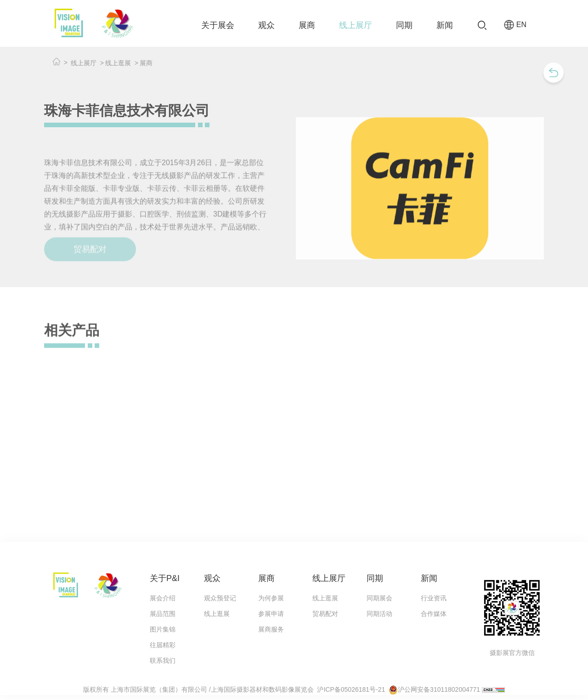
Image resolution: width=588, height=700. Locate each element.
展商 (307, 25)
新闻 (445, 25)
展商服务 (271, 629)
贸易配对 (325, 614)
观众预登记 (220, 598)
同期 (404, 25)
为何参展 (271, 598)
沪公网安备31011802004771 (439, 689)
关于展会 (218, 25)
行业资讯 (434, 598)
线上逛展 (118, 63)
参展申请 (271, 614)
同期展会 (379, 598)
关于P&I (165, 578)
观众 (266, 25)
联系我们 (163, 660)
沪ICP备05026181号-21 (351, 689)
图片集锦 (163, 629)
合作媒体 (434, 614)
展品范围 (163, 614)
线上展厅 (356, 25)
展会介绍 (163, 598)
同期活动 (379, 614)
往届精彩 (163, 645)
